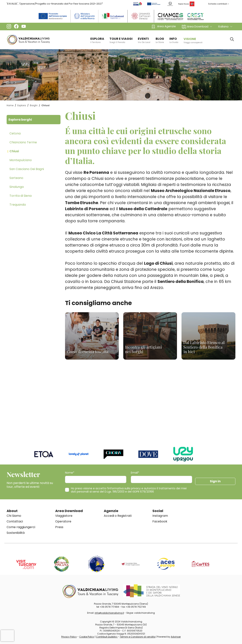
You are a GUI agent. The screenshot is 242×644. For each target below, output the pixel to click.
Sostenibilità (16, 533)
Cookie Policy (87, 637)
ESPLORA (97, 40)
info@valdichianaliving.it (109, 613)
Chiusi (14, 151)
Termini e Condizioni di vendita (138, 637)
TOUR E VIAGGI (121, 40)
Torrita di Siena (21, 196)
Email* (135, 473)
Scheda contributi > (218, 4)
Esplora (22, 105)
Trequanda (18, 205)
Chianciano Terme (23, 142)
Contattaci (15, 521)
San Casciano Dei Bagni (27, 169)
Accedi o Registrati (118, 516)
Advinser (176, 637)
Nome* (70, 473)
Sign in (215, 481)
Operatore (63, 521)
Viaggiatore (64, 516)
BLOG (160, 40)
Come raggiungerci (21, 527)
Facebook (160, 521)
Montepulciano (21, 160)
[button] (197, 26)
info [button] (174, 40)
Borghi (34, 105)
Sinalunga (17, 187)
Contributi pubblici (107, 637)
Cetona (15, 133)
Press (59, 527)
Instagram (160, 516)
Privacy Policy (69, 637)
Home (10, 105)
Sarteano (16, 178)
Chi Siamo (14, 516)
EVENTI (144, 40)
